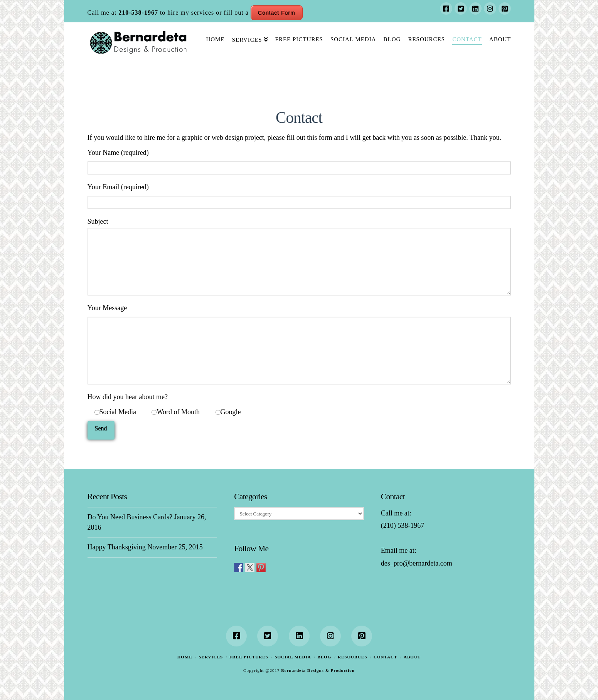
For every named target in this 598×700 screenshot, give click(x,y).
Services (211, 657)
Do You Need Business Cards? (130, 517)
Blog (324, 657)
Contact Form (277, 13)
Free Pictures (249, 657)
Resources (352, 657)
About (412, 657)
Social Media (293, 657)
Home (185, 657)
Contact (385, 657)
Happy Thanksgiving (117, 547)
